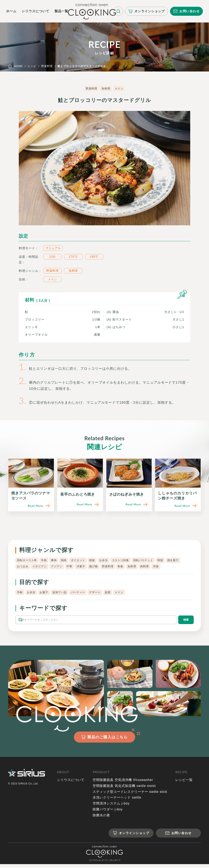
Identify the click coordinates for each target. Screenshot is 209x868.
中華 (91, 567)
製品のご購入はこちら (108, 741)
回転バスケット (155, 560)
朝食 (99, 560)
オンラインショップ (150, 11)
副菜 (117, 594)
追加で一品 (64, 594)
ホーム (11, 11)
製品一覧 (61, 11)
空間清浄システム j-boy (111, 807)
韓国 (174, 560)
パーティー (84, 594)
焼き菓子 (23, 567)
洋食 (187, 567)
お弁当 (112, 560)
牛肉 (46, 560)
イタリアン (59, 567)
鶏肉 (68, 560)
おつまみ (40, 567)
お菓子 (47, 594)
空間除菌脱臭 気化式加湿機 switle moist (124, 790)
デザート (102, 594)
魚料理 (106, 89)
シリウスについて (36, 11)
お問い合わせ (190, 11)
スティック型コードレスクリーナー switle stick (130, 796)
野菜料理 (91, 89)
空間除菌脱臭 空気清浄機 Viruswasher (123, 784)
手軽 (20, 594)
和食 (148, 567)
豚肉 (57, 560)
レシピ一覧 (184, 784)
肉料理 (174, 567)
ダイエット (84, 560)
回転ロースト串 (28, 560)
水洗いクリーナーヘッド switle (117, 801)
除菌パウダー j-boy (108, 813)
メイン (120, 89)
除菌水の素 (101, 819)
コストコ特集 (131, 560)
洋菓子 (104, 567)
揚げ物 (118, 567)
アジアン (78, 567)
